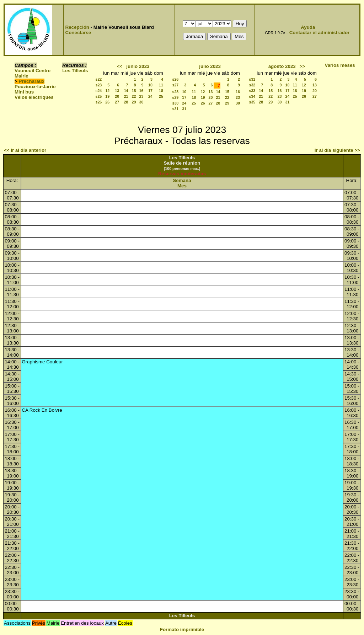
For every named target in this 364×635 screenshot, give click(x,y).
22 (134, 96)
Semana (182, 180)
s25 (99, 96)
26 (107, 102)
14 (126, 91)
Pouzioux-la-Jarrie (35, 87)
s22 (99, 79)
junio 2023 (138, 66)
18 (161, 91)
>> (303, 66)
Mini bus (24, 92)
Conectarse (78, 33)
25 (161, 96)
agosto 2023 (282, 66)
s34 (252, 96)
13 (117, 91)
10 (150, 85)
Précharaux (32, 81)
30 (141, 102)
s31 (176, 109)
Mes (182, 186)
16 (141, 91)
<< (120, 66)
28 (126, 102)
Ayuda (308, 27)
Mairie (22, 76)
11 (161, 85)
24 (150, 96)
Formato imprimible (182, 629)
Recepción (77, 27)
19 (107, 96)
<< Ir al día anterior (25, 150)
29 (134, 102)
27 (117, 102)
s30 (176, 103)
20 (117, 96)
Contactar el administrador (320, 33)
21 (126, 96)
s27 (176, 85)
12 (107, 91)
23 (141, 96)
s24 (99, 91)
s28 (176, 92)
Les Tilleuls (75, 71)
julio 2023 (210, 66)
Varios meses (340, 65)
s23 (99, 85)
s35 (252, 102)
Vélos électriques (34, 97)
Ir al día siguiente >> (337, 150)
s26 (99, 102)
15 (134, 91)
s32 (252, 85)
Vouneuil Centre (33, 71)
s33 (252, 91)
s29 (176, 97)
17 (150, 91)
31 (184, 109)
